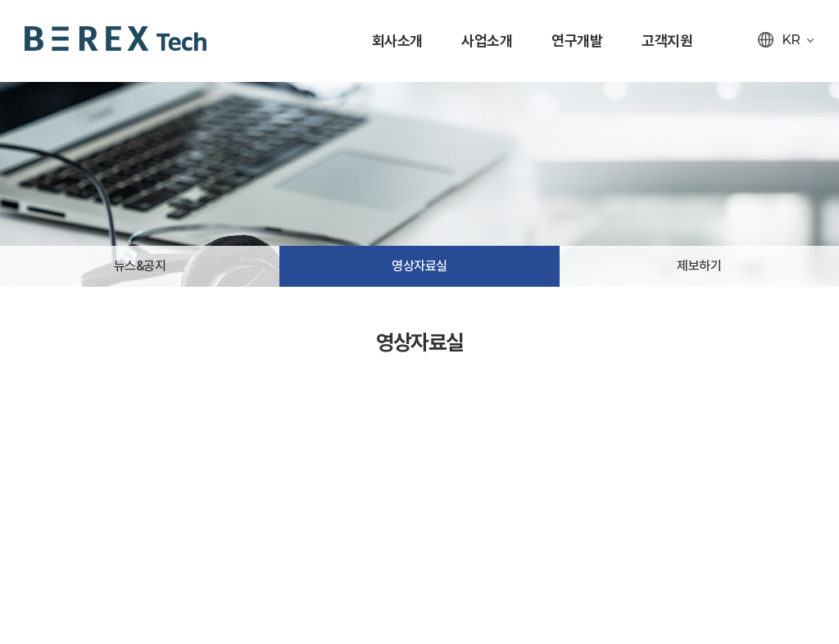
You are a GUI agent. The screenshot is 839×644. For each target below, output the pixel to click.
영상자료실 (419, 266)
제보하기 (699, 266)
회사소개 (397, 41)
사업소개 (487, 41)
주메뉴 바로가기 (0, 0)
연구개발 (577, 41)
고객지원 (667, 41)
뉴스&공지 (140, 266)
